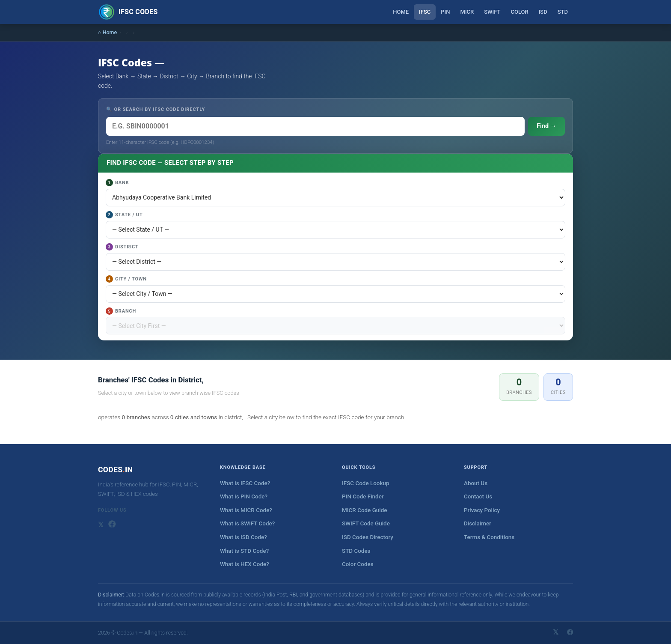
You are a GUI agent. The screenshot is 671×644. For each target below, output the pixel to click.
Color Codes (358, 564)
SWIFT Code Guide (366, 523)
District (122, 247)
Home (401, 12)
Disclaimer (478, 523)
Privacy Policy (482, 510)
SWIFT (492, 12)
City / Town (126, 279)
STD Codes (356, 551)
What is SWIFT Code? (247, 523)
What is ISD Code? (243, 537)
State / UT (124, 215)
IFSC (425, 12)
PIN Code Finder (363, 496)
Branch (121, 311)
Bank (117, 183)
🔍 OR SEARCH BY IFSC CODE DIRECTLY (156, 109)
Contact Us (478, 496)
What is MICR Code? (246, 510)
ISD (543, 12)
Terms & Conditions (489, 537)
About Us (476, 483)
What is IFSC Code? (245, 483)
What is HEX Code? (245, 564)
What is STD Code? (244, 551)
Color (519, 12)
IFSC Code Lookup (366, 483)
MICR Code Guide (364, 510)
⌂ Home (107, 32)
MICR (467, 12)
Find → (546, 126)
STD (563, 12)
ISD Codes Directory (368, 537)
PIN (445, 12)
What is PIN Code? (244, 496)
